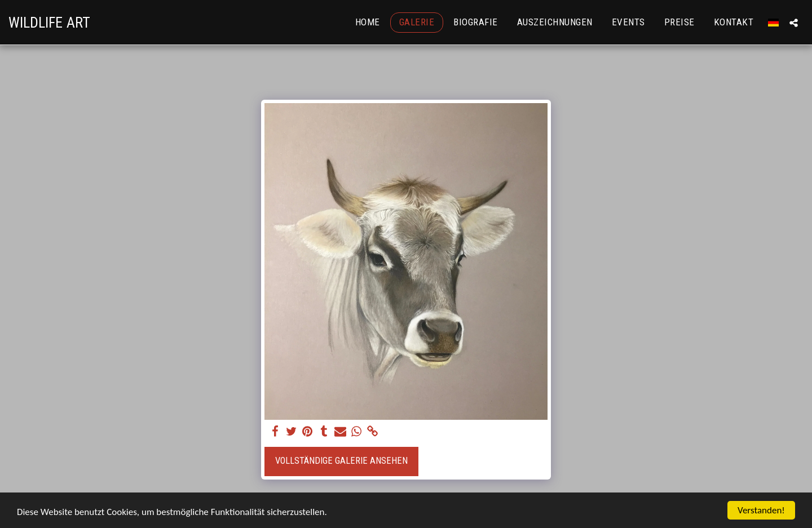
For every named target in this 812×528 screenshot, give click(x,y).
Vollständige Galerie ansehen (341, 461)
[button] (794, 23)
